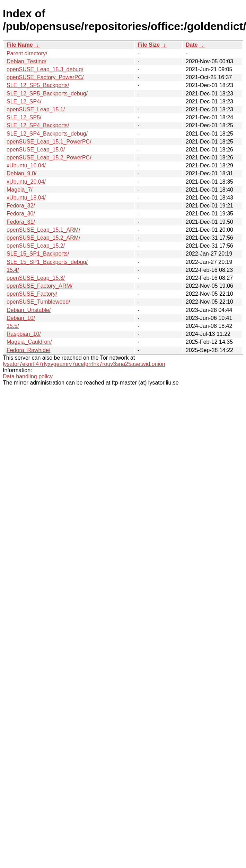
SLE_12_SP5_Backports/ (38, 85)
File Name (20, 45)
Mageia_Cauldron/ (29, 342)
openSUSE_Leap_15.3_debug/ (45, 69)
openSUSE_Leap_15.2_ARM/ (43, 238)
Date (192, 45)
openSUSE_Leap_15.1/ (36, 109)
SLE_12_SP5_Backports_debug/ (47, 94)
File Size (149, 45)
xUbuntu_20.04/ (26, 182)
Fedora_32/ (21, 206)
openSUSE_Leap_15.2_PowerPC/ (49, 158)
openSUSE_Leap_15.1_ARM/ (43, 230)
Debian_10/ (21, 318)
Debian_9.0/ (21, 173)
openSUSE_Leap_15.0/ (36, 150)
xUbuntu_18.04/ (26, 198)
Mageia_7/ (20, 190)
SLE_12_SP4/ (24, 101)
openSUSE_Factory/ (32, 294)
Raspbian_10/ (24, 334)
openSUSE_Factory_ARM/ (39, 286)
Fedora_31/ (21, 222)
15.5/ (13, 326)
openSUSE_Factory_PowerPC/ (45, 77)
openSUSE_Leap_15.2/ (36, 246)
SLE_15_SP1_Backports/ (38, 254)
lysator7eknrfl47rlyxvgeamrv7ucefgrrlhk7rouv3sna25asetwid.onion (84, 364)
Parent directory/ (27, 53)
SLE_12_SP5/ (24, 117)
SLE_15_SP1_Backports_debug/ (47, 262)
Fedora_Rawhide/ (28, 350)
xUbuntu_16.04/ (26, 165)
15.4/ (13, 270)
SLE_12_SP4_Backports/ (38, 125)
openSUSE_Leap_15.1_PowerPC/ (49, 142)
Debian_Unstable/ (29, 310)
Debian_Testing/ (27, 61)
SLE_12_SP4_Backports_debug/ (47, 134)
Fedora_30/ (21, 214)
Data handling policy (28, 376)
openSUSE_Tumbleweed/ (38, 302)
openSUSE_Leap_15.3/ (36, 278)
